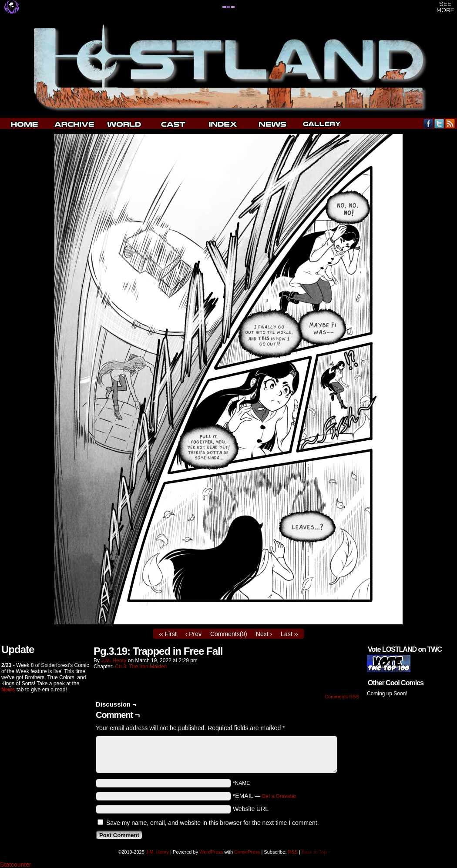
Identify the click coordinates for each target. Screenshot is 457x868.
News (8, 690)
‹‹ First (168, 634)
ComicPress (247, 852)
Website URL (251, 809)
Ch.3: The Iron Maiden (141, 667)
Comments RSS (342, 697)
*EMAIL (265, 796)
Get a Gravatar (279, 796)
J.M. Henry (114, 660)
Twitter (439, 123)
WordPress (211, 852)
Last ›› (289, 634)
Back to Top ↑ (316, 852)
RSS (450, 123)
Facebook (428, 123)
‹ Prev (193, 634)
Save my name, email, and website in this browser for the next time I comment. (213, 823)
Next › (264, 634)
